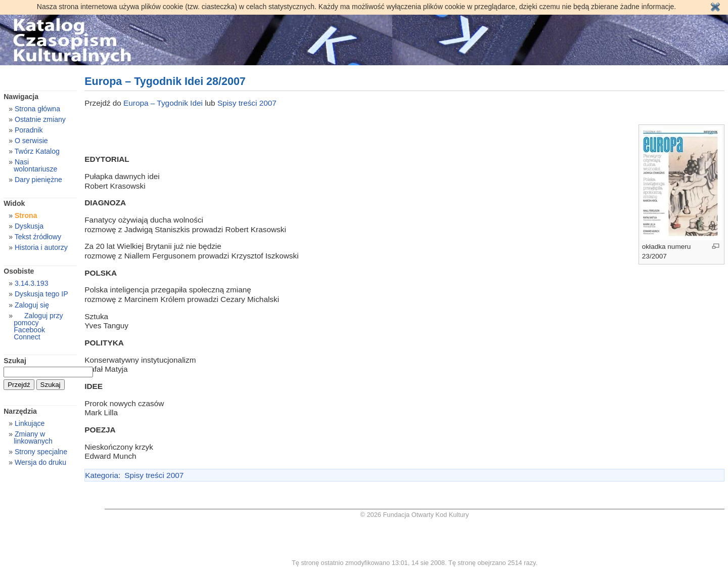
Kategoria (102, 475)
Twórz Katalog (37, 151)
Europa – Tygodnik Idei (164, 103)
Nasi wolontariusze (35, 165)
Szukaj (15, 361)
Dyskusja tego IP (41, 294)
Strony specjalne (41, 452)
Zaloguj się (32, 305)
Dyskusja (29, 226)
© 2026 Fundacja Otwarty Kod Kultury (415, 515)
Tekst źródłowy (38, 237)
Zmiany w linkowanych (33, 438)
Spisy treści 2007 (247, 103)
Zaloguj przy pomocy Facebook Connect (38, 326)
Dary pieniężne (38, 180)
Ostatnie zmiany (40, 119)
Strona (26, 215)
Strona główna (37, 109)
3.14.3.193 (32, 283)
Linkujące (30, 423)
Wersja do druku (40, 462)
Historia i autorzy (41, 247)
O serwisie (31, 141)
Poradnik (29, 130)
